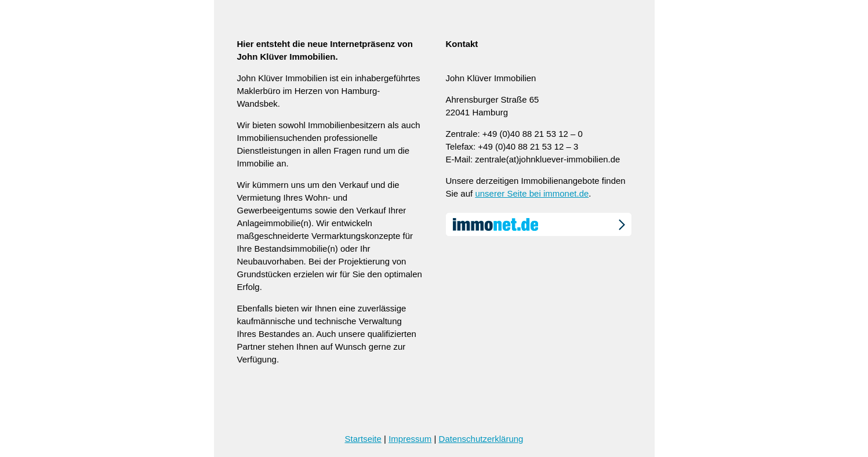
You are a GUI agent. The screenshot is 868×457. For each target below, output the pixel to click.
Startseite (363, 439)
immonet (539, 224)
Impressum (410, 439)
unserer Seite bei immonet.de (532, 193)
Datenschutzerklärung (481, 439)
